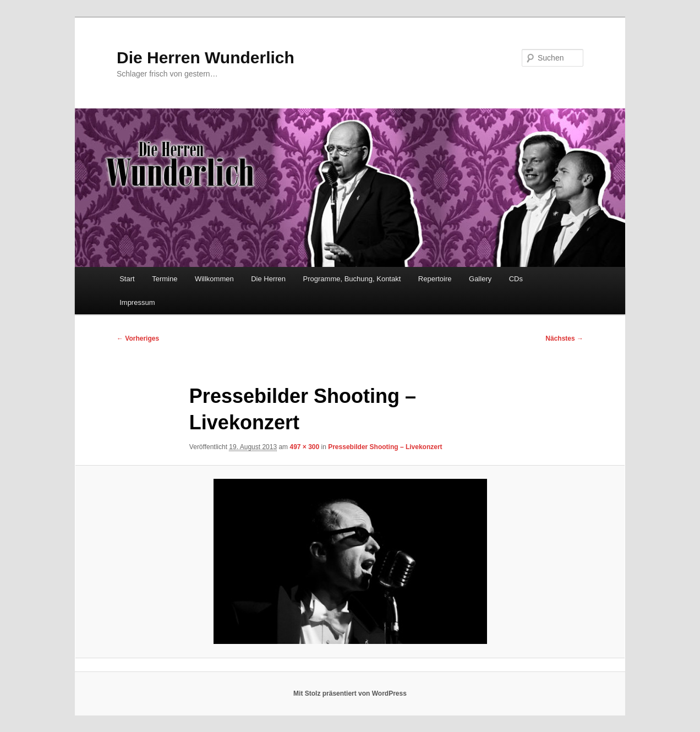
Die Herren (268, 279)
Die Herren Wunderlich (206, 58)
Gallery (480, 279)
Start (127, 279)
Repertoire (435, 279)
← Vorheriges (138, 338)
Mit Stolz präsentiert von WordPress (350, 693)
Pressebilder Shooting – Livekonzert (385, 447)
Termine (165, 279)
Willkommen (214, 279)
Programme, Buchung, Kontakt (352, 279)
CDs (516, 279)
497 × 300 (304, 447)
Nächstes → (564, 338)
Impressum (137, 302)
